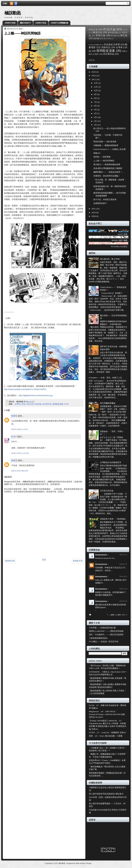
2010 (94, 213)
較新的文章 (10, 561)
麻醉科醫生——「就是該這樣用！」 (109, 172)
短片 (97, 54)
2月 (95, 121)
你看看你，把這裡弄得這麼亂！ (107, 176)
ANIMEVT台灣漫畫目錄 (60, 23)
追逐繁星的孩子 (100, 203)
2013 (94, 76)
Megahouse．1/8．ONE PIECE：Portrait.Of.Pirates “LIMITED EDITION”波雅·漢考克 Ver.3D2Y (107, 714)
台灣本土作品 (20, 404)
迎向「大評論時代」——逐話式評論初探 (106, 635)
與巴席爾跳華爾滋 (108, 403)
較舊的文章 (78, 561)
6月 (95, 106)
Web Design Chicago (84, 863)
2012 (94, 79)
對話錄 (114, 36)
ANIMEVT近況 (41, 23)
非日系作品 (47, 404)
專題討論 (101, 35)
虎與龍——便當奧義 (102, 157)
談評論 (96, 38)
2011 (94, 209)
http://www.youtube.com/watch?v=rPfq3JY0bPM (25, 389)
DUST (66, 404)
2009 (94, 216)
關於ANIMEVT (25, 23)
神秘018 (97, 153)
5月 (95, 110)
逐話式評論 (107, 39)
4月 (95, 114)
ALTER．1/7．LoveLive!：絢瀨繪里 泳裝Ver (108, 733)
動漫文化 (98, 32)
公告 (90, 60)
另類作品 (106, 47)
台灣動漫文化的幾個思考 (111, 462)
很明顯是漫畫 (58, 404)
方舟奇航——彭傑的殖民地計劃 (102, 628)
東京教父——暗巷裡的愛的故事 (107, 165)
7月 (95, 102)
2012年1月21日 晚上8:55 (20, 471)
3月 (95, 117)
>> (126, 615)
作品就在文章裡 (112, 44)
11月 (96, 87)
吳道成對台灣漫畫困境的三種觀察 (108, 168)
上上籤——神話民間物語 (104, 161)
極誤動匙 (13, 13)
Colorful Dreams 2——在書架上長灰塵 (110, 149)
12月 (96, 83)
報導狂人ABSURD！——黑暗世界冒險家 (106, 631)
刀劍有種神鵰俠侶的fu (98, 638)
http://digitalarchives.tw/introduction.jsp (36, 395)
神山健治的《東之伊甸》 (111, 259)
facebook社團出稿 (95, 45)
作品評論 (38, 404)
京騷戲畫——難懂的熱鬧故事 (106, 145)
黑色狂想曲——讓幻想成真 (105, 142)
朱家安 (14, 416)
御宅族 (124, 35)
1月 (95, 125)
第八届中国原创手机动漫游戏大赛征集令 (106, 794)
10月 (96, 91)
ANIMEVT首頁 (10, 23)
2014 (94, 72)
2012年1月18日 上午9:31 (20, 429)
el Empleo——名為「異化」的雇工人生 (105, 378)
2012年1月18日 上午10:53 (20, 453)
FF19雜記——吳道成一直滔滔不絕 (104, 642)
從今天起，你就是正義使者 (105, 200)
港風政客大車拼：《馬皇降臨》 (113, 519)
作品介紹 (30, 404)
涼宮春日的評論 (107, 491)
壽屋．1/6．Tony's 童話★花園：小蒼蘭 (106, 736)
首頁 (44, 560)
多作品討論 (113, 33)
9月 (95, 94)
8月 (95, 98)
